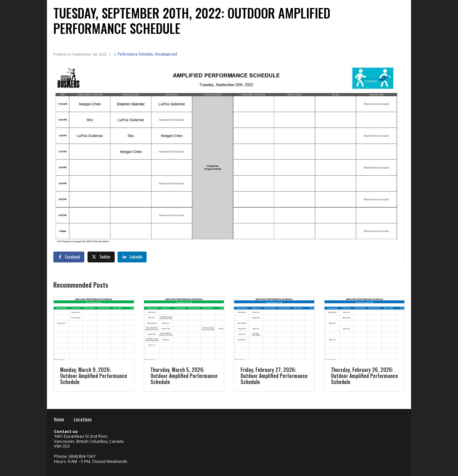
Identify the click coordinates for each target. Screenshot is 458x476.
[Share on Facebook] (69, 257)
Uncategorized (166, 54)
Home (59, 419)
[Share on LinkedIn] (132, 257)
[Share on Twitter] (101, 257)
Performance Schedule (135, 54)
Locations (83, 419)
